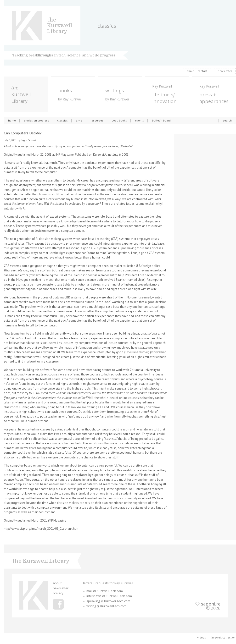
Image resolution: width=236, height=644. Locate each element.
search (227, 120)
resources (97, 120)
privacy (58, 593)
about (57, 583)
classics (62, 120)
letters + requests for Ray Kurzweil (108, 583)
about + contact (197, 71)
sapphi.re (211, 604)
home (12, 120)
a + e (79, 120)
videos (202, 637)
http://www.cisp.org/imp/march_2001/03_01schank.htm (41, 529)
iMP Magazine (65, 155)
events (139, 120)
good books (119, 120)
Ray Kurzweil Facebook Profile (58, 604)
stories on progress (37, 120)
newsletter (225, 71)
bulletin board (161, 120)
